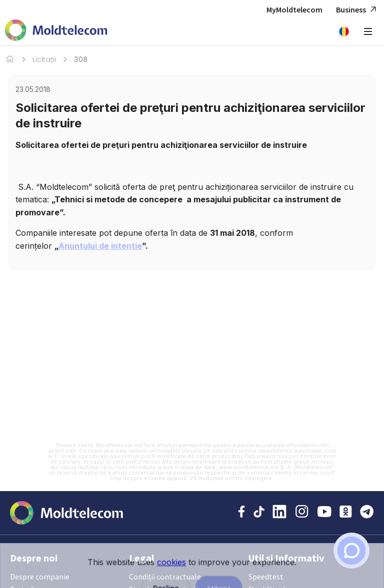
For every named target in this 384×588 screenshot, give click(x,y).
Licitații (44, 59)
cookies (171, 581)
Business (357, 10)
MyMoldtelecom (294, 9)
